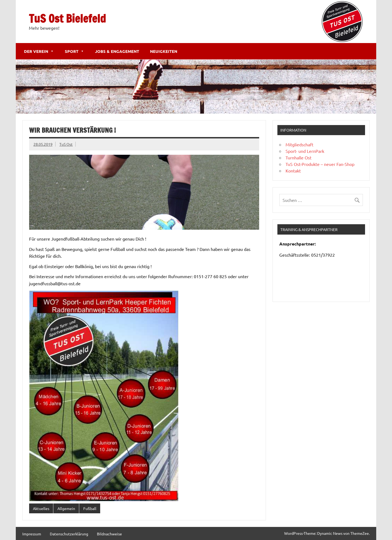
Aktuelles (41, 508)
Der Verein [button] (39, 51)
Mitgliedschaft (299, 144)
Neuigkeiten (164, 51)
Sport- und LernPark (305, 151)
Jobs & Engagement (117, 51)
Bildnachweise (109, 534)
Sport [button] (74, 51)
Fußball (90, 508)
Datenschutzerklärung (69, 534)
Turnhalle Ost (298, 157)
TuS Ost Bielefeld (67, 18)
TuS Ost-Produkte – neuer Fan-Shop (320, 164)
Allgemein (66, 508)
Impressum (32, 534)
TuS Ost (66, 144)
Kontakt (293, 171)
